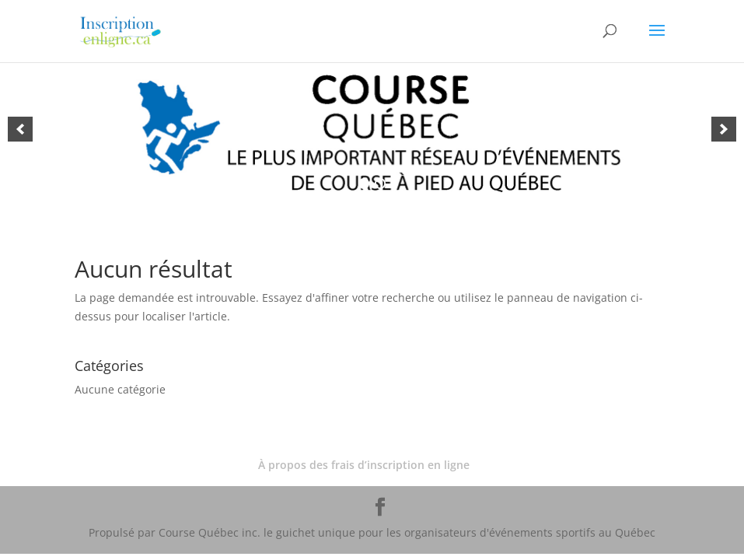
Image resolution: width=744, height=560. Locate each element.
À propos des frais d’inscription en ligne (364, 465)
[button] (20, 129)
